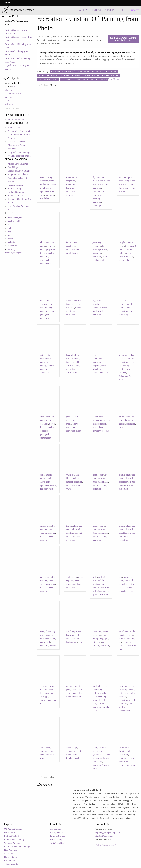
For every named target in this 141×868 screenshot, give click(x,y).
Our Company (56, 829)
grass (121, 181)
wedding (11, 249)
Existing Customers (104, 836)
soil (76, 642)
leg (77, 475)
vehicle (53, 485)
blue (121, 420)
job (103, 431)
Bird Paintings (10, 861)
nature (104, 635)
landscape (70, 188)
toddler (122, 253)
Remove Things (15, 188)
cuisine (101, 704)
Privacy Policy (56, 832)
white (42, 242)
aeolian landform (100, 260)
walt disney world (13, 94)
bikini (7, 101)
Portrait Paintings (15, 128)
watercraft (71, 184)
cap (132, 359)
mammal (96, 478)
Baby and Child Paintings (19, 152)
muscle (49, 475)
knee (68, 355)
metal (69, 253)
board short (45, 198)
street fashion (98, 482)
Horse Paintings (11, 857)
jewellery (97, 431)
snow (95, 181)
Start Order (123, 39)
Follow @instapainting (106, 845)
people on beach (100, 308)
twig (50, 308)
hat (104, 246)
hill (77, 635)
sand (95, 311)
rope (78, 369)
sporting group (125, 587)
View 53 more (114, 79)
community (97, 417)
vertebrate (97, 631)
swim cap (9, 104)
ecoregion (97, 246)
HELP (124, 10)
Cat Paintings (10, 853)
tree (125, 177)
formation (97, 253)
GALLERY (83, 10)
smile (69, 300)
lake (48, 362)
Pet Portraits (10, 832)
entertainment (99, 359)
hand (76, 417)
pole (52, 755)
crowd (75, 242)
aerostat (96, 304)
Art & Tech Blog (57, 843)
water (42, 177)
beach (103, 304)
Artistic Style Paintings (18, 164)
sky (73, 177)
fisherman (123, 376)
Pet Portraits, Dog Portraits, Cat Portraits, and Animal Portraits (20, 135)
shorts (52, 181)
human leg (124, 315)
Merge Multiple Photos (18, 174)
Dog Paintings (10, 850)
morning (53, 646)
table (68, 304)
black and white (15, 221)
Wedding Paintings (12, 843)
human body (45, 359)
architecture (124, 304)
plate (78, 304)
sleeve (69, 420)
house (10, 239)
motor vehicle (46, 478)
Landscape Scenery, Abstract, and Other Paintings (16, 145)
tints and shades (47, 253)
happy (122, 246)
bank (48, 642)
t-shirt (73, 311)
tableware (76, 300)
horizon (69, 642)
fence (69, 242)
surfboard (44, 181)
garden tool (71, 427)
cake (104, 693)
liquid (42, 188)
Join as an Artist (11, 864)
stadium (122, 191)
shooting (9, 97)
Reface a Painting (15, 185)
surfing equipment (101, 591)
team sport (130, 184)
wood (69, 584)
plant (105, 257)
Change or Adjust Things (19, 171)
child (10, 228)
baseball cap (124, 359)
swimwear (44, 373)
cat (9, 224)
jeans (95, 242)
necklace (79, 758)
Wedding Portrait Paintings (19, 156)
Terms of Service (57, 836)
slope (101, 181)
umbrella (50, 246)
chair (72, 308)
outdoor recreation (48, 184)
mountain (101, 177)
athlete (69, 373)
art (77, 177)
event (69, 246)
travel (105, 249)
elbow (76, 373)
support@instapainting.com (108, 832)
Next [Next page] (54, 85)
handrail (76, 253)
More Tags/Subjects (14, 253)
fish (131, 376)
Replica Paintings (15, 195)
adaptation (71, 181)
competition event (127, 765)
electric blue (124, 260)
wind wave (97, 762)
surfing (49, 177)
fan (77, 249)
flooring (123, 188)
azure (79, 478)
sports (130, 177)
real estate (12, 242)
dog (9, 232)
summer (70, 751)
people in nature (126, 242)
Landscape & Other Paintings (17, 846)
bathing (43, 366)
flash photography (100, 639)
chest (77, 366)
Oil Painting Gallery (13, 829)
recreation (50, 195)
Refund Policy (56, 839)
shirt (127, 748)
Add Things (13, 167)
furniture (123, 751)
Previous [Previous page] (45, 85)
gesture (122, 424)
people (52, 249)
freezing (96, 198)
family (10, 235)
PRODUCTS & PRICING (104, 10)
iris (125, 420)
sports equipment (100, 584)
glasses (69, 417)
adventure (9, 90)
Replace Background (17, 192)
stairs (121, 300)
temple (96, 475)
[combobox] (19, 109)
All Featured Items (16, 120)
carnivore (44, 304)
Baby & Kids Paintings (14, 839)
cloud (74, 478)
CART (135, 10)
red (41, 249)
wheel (131, 591)
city (74, 246)
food (95, 686)
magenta (96, 366)
